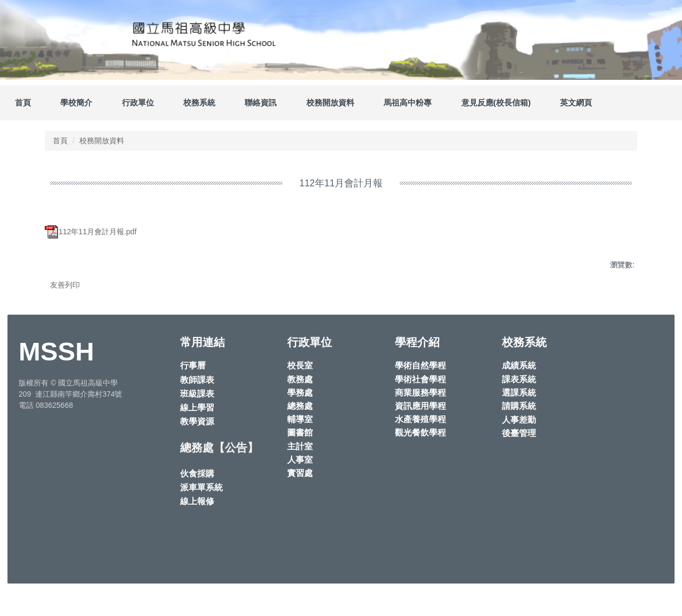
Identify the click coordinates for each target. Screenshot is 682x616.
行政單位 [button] (138, 102)
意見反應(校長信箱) (496, 102)
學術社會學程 (420, 409)
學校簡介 (76, 102)
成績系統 (519, 395)
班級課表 (197, 424)
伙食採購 (197, 503)
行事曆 (193, 395)
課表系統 (519, 409)
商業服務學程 (420, 422)
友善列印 (65, 285)
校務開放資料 (102, 141)
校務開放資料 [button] (330, 102)
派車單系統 (201, 517)
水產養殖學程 (420, 449)
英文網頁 (576, 102)
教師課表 (197, 410)
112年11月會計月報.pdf (91, 232)
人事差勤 (519, 450)
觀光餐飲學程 (420, 462)
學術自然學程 (420, 395)
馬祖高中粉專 (408, 102)
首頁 (23, 102)
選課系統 (519, 422)
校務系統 (199, 102)
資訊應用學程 (420, 436)
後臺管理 (519, 463)
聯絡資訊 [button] (261, 102)
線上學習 (197, 437)
